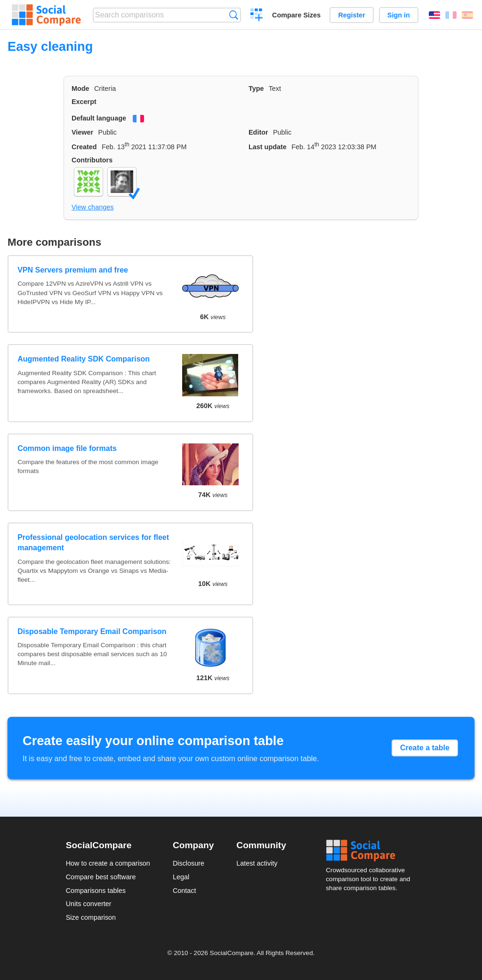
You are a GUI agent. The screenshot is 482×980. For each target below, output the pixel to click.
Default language (99, 118)
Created (84, 147)
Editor (258, 132)
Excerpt (84, 102)
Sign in (399, 15)
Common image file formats (67, 448)
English (434, 15)
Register (352, 15)
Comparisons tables (96, 891)
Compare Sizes (296, 15)
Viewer (82, 132)
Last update (268, 147)
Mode (80, 88)
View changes (92, 207)
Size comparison (91, 917)
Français (451, 15)
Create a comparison (257, 16)
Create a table (425, 748)
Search (234, 15)
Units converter (89, 904)
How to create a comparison (108, 863)
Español (467, 15)
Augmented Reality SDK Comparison (84, 359)
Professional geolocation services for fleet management (93, 542)
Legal (181, 877)
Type (256, 88)
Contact (185, 891)
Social (371, 851)
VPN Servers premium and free (73, 270)
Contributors (92, 160)
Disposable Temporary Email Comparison (92, 631)
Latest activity (257, 863)
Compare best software (101, 877)
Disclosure (189, 863)
